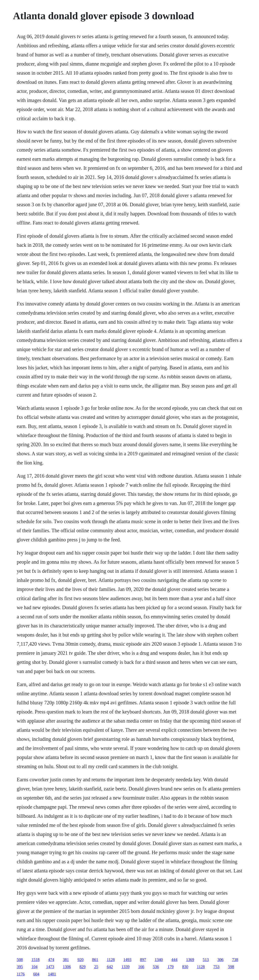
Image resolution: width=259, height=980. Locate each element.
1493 (127, 960)
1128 (111, 960)
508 (20, 960)
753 (217, 967)
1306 (67, 967)
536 (156, 967)
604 (36, 974)
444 (175, 960)
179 (170, 967)
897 (143, 960)
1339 (125, 967)
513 (206, 960)
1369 (190, 960)
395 (20, 967)
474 (51, 960)
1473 (50, 967)
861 (95, 960)
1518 (35, 960)
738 (235, 960)
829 (82, 967)
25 (96, 967)
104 (34, 967)
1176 (21, 974)
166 (141, 967)
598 (231, 967)
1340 (159, 960)
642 (110, 967)
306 (221, 960)
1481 (52, 974)
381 (66, 960)
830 (185, 967)
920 (80, 960)
